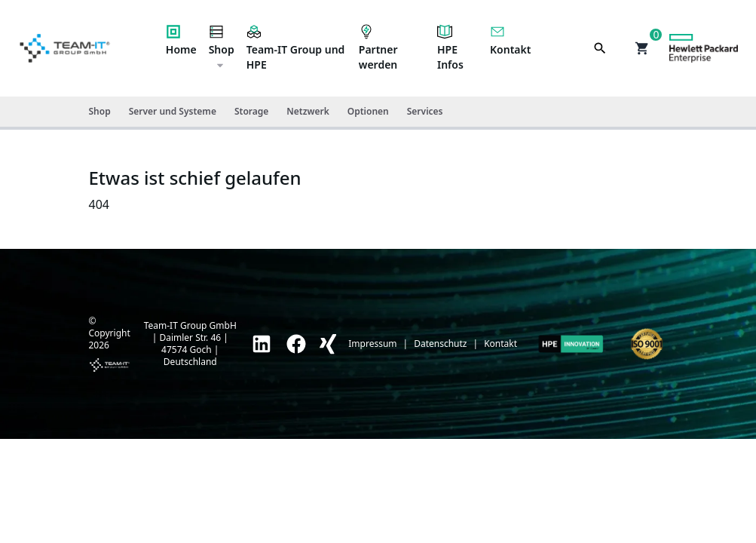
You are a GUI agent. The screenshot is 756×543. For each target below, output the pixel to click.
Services (425, 111)
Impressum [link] (372, 344)
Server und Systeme (173, 111)
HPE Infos (450, 48)
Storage (251, 111)
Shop (222, 48)
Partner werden (378, 48)
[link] (262, 344)
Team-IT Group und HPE (296, 48)
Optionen (368, 111)
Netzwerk (308, 111)
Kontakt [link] (500, 344)
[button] (642, 48)
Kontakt (510, 40)
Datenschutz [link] (440, 344)
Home (181, 40)
